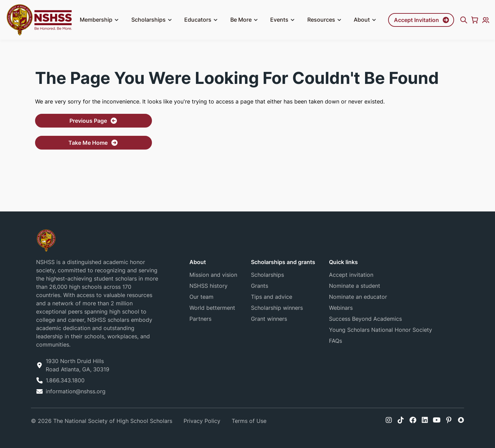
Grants (260, 286)
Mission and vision (213, 275)
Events (283, 20)
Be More (245, 20)
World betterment (212, 308)
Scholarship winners (277, 308)
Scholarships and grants (283, 262)
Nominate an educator (358, 297)
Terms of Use (249, 421)
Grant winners (269, 319)
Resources (325, 20)
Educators (202, 20)
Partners (200, 319)
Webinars (341, 308)
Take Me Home (88, 143)
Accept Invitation (416, 20)
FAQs (335, 341)
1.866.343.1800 (65, 380)
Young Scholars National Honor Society (381, 330)
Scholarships (153, 20)
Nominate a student (355, 286)
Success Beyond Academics (365, 319)
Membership (100, 20)
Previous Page (88, 121)
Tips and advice (272, 297)
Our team (201, 297)
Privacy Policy (202, 421)
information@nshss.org (76, 391)
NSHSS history (208, 286)
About (366, 20)
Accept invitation (351, 275)
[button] (117, 20)
